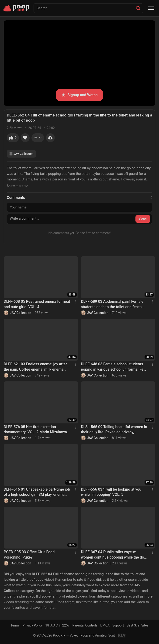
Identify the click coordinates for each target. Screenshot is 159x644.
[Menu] (151, 8)
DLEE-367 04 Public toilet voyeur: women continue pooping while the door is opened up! (114, 555)
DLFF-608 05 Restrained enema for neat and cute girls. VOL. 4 (37, 304)
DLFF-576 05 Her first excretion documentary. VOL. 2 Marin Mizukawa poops (35, 430)
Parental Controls (85, 625)
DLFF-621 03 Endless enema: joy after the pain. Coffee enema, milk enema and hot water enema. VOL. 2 (35, 367)
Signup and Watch (79, 95)
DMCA (105, 625)
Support (118, 625)
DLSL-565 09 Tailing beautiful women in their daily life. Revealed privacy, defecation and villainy (114, 430)
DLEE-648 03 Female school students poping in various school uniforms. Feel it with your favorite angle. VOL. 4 (114, 367)
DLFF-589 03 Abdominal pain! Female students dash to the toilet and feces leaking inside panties (112, 304)
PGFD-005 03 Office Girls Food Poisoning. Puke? (29, 554)
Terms (15, 625)
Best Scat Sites (138, 625)
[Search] (138, 8)
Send (143, 219)
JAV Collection (21, 154)
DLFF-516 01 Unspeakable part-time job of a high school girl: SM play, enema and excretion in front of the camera (37, 492)
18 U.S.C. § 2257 (58, 625)
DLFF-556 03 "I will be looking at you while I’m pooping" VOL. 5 (111, 492)
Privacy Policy (32, 625)
